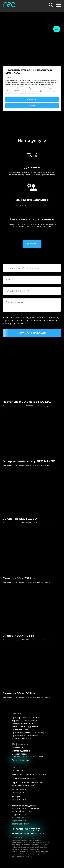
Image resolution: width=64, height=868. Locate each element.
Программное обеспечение (25, 735)
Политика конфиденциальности (28, 757)
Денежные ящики (21, 729)
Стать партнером (20, 760)
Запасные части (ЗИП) (22, 739)
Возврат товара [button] (20, 754)
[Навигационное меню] (58, 5)
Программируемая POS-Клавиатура (29, 732)
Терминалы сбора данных (24, 720)
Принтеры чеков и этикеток (25, 717)
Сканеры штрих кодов (23, 723)
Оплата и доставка (21, 751)
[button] (51, 5)
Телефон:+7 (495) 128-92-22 (21, 798)
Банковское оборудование (25, 726)
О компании (18, 748)
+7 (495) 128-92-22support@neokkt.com (25, 808)
